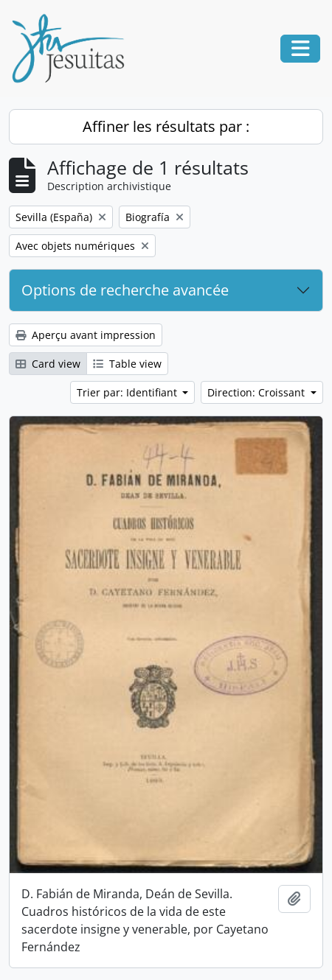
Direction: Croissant (257, 392)
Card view (48, 364)
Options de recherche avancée (125, 290)
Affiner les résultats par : (166, 126)
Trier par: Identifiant (128, 392)
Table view (127, 364)
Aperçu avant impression (86, 335)
